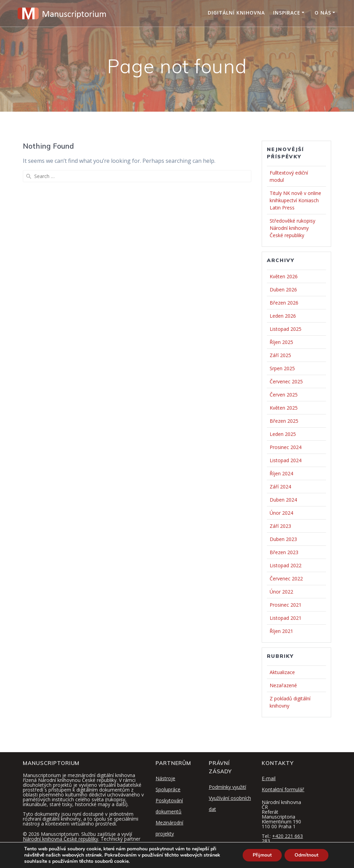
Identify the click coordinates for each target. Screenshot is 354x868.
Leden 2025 (283, 434)
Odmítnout (306, 855)
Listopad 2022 (286, 565)
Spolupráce (168, 789)
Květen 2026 (284, 276)
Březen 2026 (284, 303)
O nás (323, 13)
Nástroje (165, 778)
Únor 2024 (281, 513)
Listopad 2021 (286, 618)
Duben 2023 (283, 539)
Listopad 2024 (286, 460)
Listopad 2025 (286, 329)
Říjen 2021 (281, 631)
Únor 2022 (281, 592)
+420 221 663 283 (282, 838)
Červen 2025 (284, 395)
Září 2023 (280, 526)
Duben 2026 (283, 290)
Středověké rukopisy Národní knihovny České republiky (292, 228)
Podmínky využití (227, 787)
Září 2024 (280, 487)
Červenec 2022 (286, 578)
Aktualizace (282, 672)
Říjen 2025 (281, 342)
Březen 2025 (284, 421)
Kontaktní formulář (283, 789)
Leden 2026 (283, 316)
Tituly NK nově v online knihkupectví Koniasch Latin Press (295, 200)
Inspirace (287, 13)
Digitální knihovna (236, 13)
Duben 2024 (283, 500)
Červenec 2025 (286, 381)
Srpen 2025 (282, 368)
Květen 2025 (284, 408)
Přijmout (261, 855)
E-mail (269, 778)
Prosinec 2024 (286, 447)
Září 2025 (280, 355)
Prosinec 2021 (286, 605)
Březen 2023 (284, 552)
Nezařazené (283, 685)
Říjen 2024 (281, 473)
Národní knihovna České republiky (60, 839)
